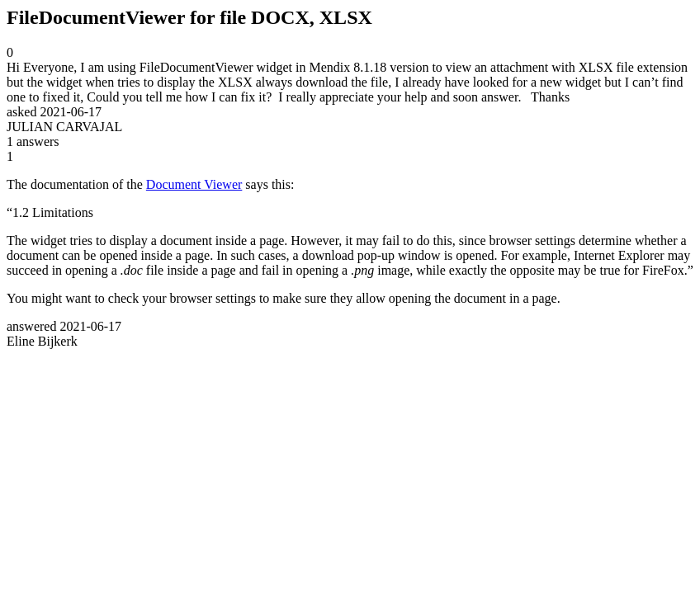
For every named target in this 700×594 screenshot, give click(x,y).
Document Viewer (194, 184)
